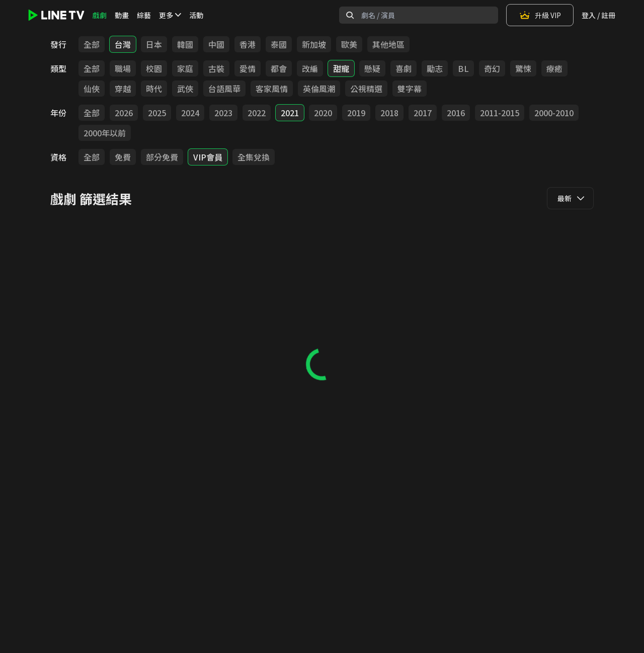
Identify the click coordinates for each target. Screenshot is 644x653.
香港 (248, 44)
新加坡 (314, 44)
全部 (92, 44)
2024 (190, 113)
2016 (456, 113)
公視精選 (366, 89)
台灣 (123, 44)
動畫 (122, 15)
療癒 (554, 68)
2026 (124, 113)
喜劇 (404, 68)
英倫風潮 (319, 89)
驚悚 (523, 68)
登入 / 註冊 (598, 15)
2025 (157, 113)
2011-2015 (500, 113)
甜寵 (341, 68)
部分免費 (162, 157)
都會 (279, 68)
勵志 (435, 68)
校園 (154, 68)
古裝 (216, 68)
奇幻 (492, 68)
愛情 (248, 68)
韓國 (185, 44)
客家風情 (272, 89)
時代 (154, 89)
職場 (123, 68)
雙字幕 (410, 89)
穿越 (123, 89)
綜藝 (144, 15)
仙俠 (92, 89)
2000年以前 (105, 133)
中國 (216, 44)
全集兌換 (254, 157)
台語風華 (224, 89)
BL (463, 68)
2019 (356, 113)
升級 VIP (540, 15)
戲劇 (100, 15)
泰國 (279, 44)
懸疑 (372, 68)
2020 (323, 113)
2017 (423, 113)
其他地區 (388, 44)
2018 (389, 113)
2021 (290, 113)
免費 (123, 157)
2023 (223, 113)
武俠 (185, 89)
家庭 (185, 68)
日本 (154, 44)
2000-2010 (554, 113)
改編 (310, 68)
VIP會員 (208, 157)
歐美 (349, 44)
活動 (196, 15)
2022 (257, 113)
